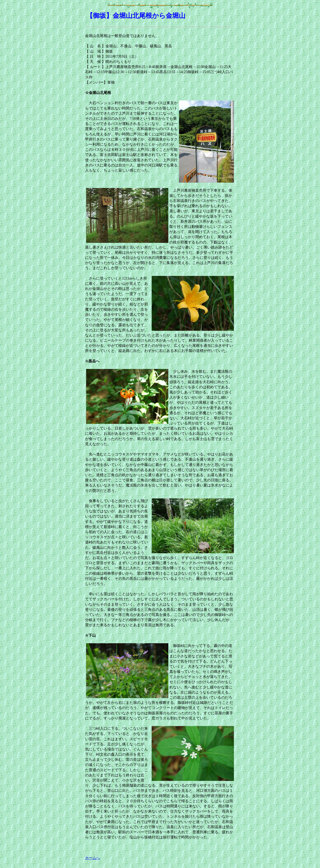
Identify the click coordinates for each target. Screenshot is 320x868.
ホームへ (92, 858)
